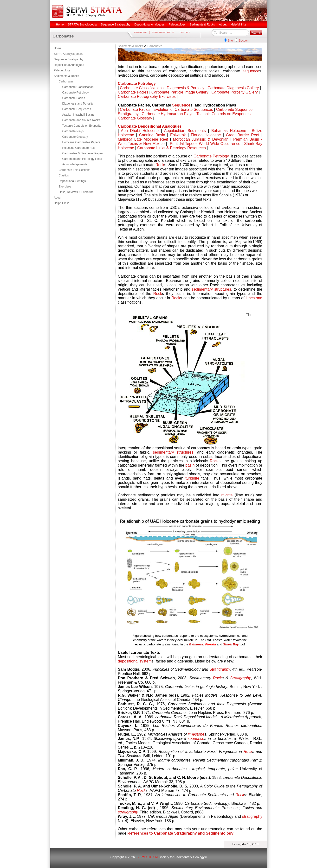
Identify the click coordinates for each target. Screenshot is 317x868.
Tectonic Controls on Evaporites (223, 114)
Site (230, 41)
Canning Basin (152, 135)
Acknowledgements (75, 164)
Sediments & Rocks (67, 76)
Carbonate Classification (78, 87)
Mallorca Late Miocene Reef (143, 139)
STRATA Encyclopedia (68, 54)
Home (58, 48)
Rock (160, 165)
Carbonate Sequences (77, 109)
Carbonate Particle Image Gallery (180, 92)
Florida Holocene (206, 135)
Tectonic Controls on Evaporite (82, 126)
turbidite (192, 478)
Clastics (64, 175)
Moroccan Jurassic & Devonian (201, 139)
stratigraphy (128, 812)
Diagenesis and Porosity (78, 104)
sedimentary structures (211, 289)
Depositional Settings (72, 181)
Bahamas (196, 644)
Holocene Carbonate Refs (79, 148)
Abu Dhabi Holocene (140, 131)
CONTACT (185, 32)
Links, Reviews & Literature (76, 192)
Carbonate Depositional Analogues (150, 126)
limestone (254, 298)
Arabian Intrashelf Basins (78, 115)
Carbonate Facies (74, 98)
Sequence (181, 105)
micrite (227, 495)
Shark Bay (231, 644)
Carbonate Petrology (76, 93)
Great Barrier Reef (243, 135)
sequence (251, 71)
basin (190, 465)
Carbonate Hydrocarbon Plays (168, 114)
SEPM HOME (140, 32)
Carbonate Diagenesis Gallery (233, 88)
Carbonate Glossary (75, 137)
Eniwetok (179, 135)
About (58, 198)
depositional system (135, 661)
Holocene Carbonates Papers (81, 142)
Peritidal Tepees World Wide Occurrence (204, 144)
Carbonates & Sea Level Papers (83, 153)
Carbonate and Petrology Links (82, 159)
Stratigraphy (220, 669)
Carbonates (66, 81)
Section (244, 41)
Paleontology (62, 70)
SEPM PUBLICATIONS (163, 32)
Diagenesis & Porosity (186, 88)
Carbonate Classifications (142, 88)
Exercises (65, 187)
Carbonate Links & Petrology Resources (171, 148)
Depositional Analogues (69, 65)
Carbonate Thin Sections (75, 170)
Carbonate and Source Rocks (81, 120)
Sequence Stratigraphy (69, 59)
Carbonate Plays (73, 131)
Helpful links (62, 203)
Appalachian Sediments (185, 131)
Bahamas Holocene (229, 131)
